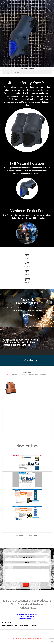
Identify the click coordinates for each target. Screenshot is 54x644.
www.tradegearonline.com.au (27, 614)
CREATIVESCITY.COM (30, 642)
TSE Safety (9, 74)
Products (19, 639)
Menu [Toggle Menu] (17, 72)
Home (14, 639)
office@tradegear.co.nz (27, 619)
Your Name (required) (27, 553)
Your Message (27, 569)
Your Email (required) (27, 558)
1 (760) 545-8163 (24, 68)
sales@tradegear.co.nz (27, 616)
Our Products (27, 360)
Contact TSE (38, 639)
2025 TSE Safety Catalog (28, 639)
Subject (27, 564)
